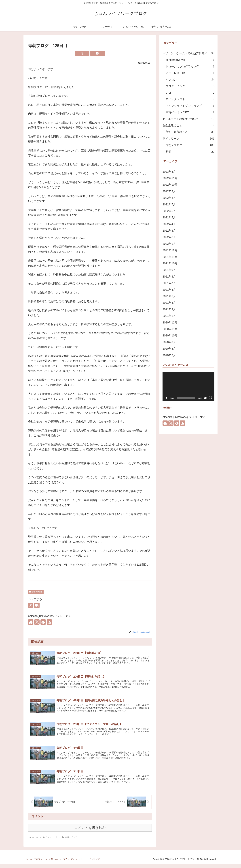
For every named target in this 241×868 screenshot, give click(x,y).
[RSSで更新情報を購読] (49, 622)
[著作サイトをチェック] (31, 622)
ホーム (30, 864)
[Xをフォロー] (37, 622)
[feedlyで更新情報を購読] (43, 622)
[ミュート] (205, 398)
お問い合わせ (59, 864)
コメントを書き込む (90, 832)
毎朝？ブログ (36, 592)
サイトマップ (100, 864)
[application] (188, 387)
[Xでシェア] (82, 53)
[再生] (167, 398)
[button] (98, 53)
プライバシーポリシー (79, 864)
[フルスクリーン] (210, 398)
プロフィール (43, 864)
